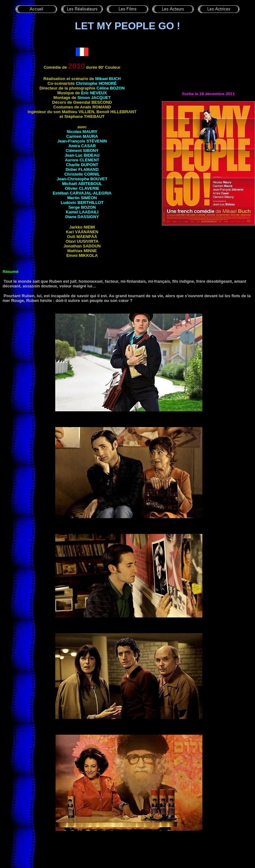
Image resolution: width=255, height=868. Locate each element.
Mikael (108, 79)
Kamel (82, 212)
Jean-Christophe (82, 179)
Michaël (82, 184)
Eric (94, 93)
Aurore (82, 160)
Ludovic (82, 203)
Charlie (82, 165)
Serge (82, 207)
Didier (82, 169)
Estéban (82, 193)
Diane (82, 217)
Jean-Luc (82, 155)
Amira (82, 146)
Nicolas (82, 132)
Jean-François (82, 141)
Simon (94, 98)
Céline (111, 88)
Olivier (82, 188)
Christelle (82, 174)
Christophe (96, 83)
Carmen (82, 136)
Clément (82, 150)
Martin (82, 198)
